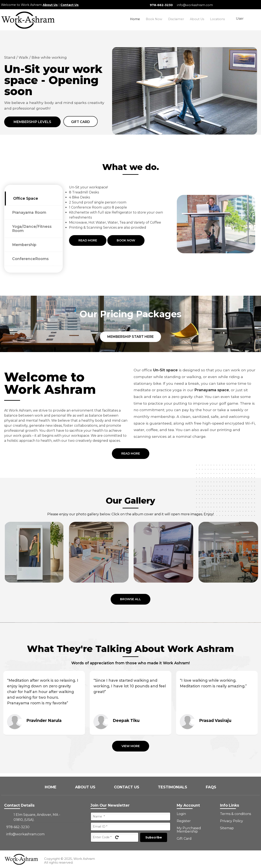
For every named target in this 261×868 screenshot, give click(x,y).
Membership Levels (32, 122)
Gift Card (184, 839)
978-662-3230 (161, 5)
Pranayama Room (29, 212)
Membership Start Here (130, 337)
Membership (24, 245)
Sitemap (227, 828)
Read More (88, 240)
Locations (217, 19)
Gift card (81, 122)
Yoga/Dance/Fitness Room (32, 229)
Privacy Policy (232, 821)
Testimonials (173, 787)
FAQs (211, 787)
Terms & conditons (235, 814)
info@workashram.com (195, 5)
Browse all (130, 599)
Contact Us (70, 5)
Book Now (154, 19)
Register (184, 821)
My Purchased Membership (189, 830)
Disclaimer (176, 19)
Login (181, 814)
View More (131, 746)
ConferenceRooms (30, 259)
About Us (50, 5)
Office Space (26, 198)
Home (135, 19)
